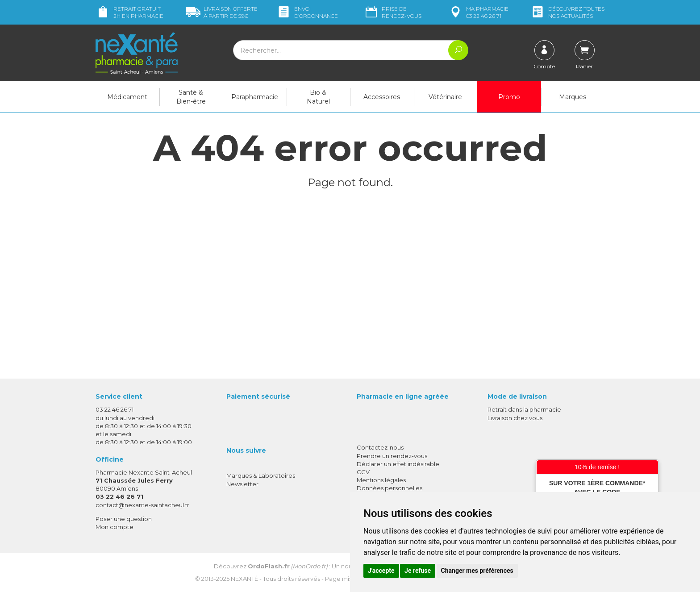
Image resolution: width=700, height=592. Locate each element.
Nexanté (244, 579)
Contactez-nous (380, 447)
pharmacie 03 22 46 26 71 (478, 12)
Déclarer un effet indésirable (398, 464)
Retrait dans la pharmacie (524, 409)
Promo (509, 97)
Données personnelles (390, 488)
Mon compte (115, 527)
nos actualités (567, 12)
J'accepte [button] (381, 571)
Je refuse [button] (418, 571)
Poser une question (124, 519)
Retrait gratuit (129, 12)
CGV (363, 472)
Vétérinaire (445, 97)
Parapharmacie (255, 97)
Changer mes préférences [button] (477, 571)
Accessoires (382, 97)
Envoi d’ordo (307, 12)
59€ (222, 12)
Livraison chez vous (515, 418)
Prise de (393, 12)
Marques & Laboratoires (261, 475)
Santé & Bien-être (191, 97)
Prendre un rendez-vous (392, 456)
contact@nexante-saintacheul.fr (142, 505)
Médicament (127, 97)
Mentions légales (381, 480)
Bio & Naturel (318, 97)
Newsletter (242, 484)
